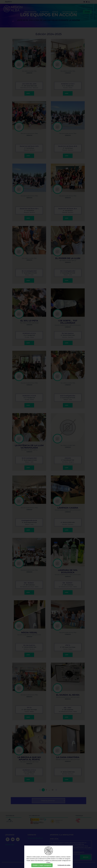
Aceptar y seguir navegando (42, 865)
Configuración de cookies (64, 865)
